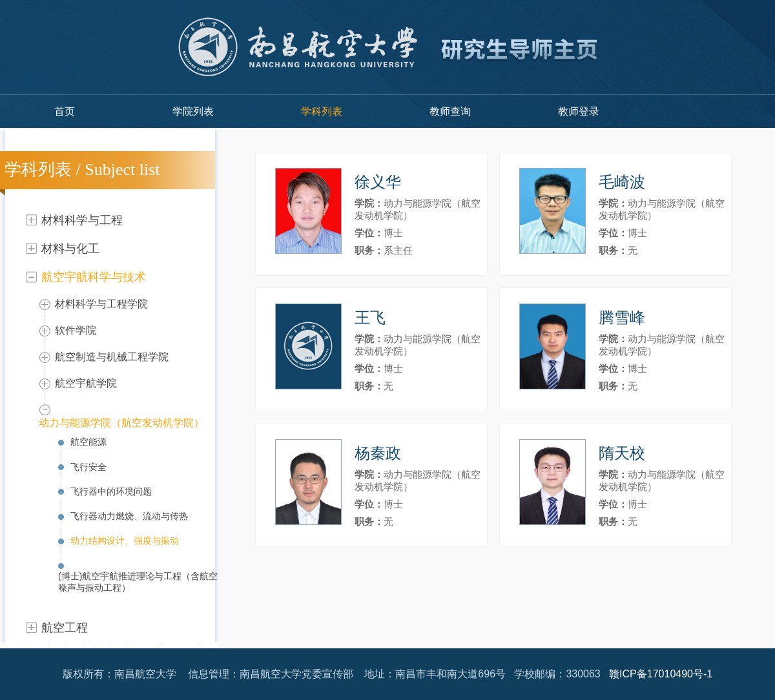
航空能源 (88, 442)
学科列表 (322, 111)
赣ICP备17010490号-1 (661, 674)
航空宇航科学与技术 (94, 277)
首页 (65, 111)
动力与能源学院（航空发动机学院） (121, 423)
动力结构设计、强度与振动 (125, 540)
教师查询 (450, 111)
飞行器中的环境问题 (111, 491)
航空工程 (65, 628)
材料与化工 (70, 249)
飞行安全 (88, 467)
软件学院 (76, 330)
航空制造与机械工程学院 (112, 357)
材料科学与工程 (82, 220)
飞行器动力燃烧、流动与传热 (129, 516)
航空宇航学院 (86, 383)
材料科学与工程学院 (101, 304)
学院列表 (193, 111)
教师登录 (579, 111)
